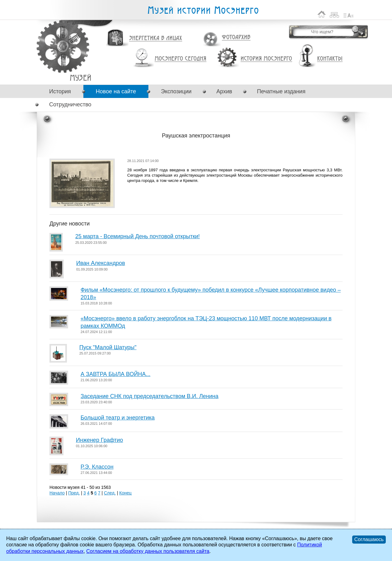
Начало (57, 493)
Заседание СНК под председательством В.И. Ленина (149, 396)
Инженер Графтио (99, 440)
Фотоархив (236, 37)
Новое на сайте (116, 91)
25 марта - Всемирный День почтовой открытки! (138, 236)
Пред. (74, 493)
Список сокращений (348, 14)
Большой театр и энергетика (118, 418)
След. (110, 493)
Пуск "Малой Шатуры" (108, 347)
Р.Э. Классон (97, 467)
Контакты (330, 59)
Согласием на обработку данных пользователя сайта (148, 551)
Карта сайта (335, 14)
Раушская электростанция (80, 78)
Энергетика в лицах (156, 38)
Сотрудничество (70, 104)
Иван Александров (101, 263)
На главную (322, 14)
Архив (224, 91)
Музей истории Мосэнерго (203, 10)
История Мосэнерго (266, 59)
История (60, 91)
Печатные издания (281, 91)
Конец (125, 493)
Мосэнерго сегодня (180, 59)
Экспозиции (176, 91)
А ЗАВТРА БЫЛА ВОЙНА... (115, 374)
